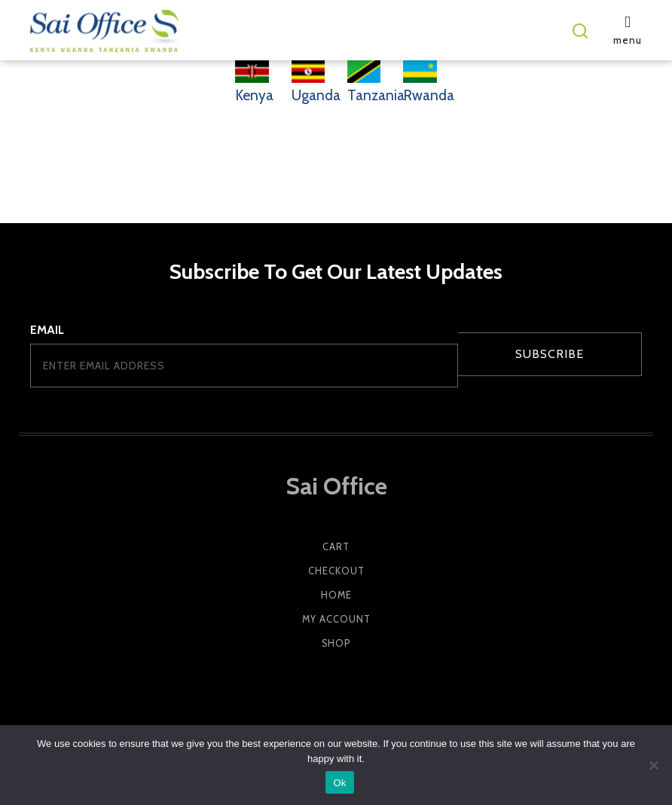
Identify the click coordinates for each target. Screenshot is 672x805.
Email (47, 330)
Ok (339, 783)
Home (336, 595)
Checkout (336, 571)
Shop (336, 643)
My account (336, 619)
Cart (336, 547)
